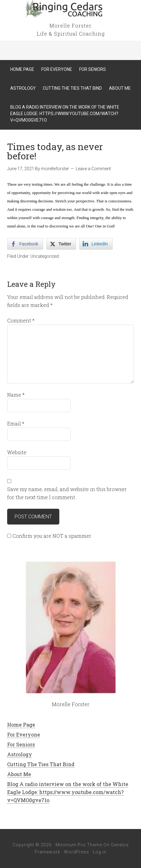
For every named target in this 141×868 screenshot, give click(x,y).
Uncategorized (45, 256)
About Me (19, 774)
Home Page (21, 725)
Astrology (20, 754)
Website (17, 452)
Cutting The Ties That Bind (41, 764)
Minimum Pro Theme (79, 845)
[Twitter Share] (61, 244)
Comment (21, 320)
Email (16, 423)
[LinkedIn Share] (96, 244)
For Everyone (24, 734)
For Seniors (21, 744)
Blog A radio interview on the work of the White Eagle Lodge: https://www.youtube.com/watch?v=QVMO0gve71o (68, 792)
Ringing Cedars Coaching (70, 9)
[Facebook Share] (25, 244)
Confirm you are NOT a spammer (49, 536)
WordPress (77, 852)
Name (16, 395)
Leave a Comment (93, 169)
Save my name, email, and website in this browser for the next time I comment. (67, 493)
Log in (100, 852)
